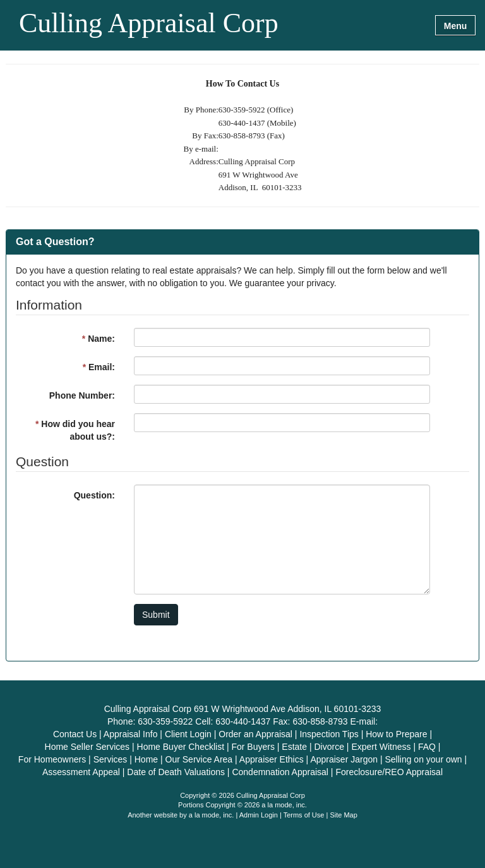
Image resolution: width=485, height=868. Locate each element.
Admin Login (259, 815)
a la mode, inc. (212, 815)
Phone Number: (82, 395)
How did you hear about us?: (75, 430)
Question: (94, 495)
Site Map (343, 815)
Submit (156, 615)
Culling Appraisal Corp (149, 24)
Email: (99, 367)
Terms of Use (304, 815)
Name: (99, 339)
